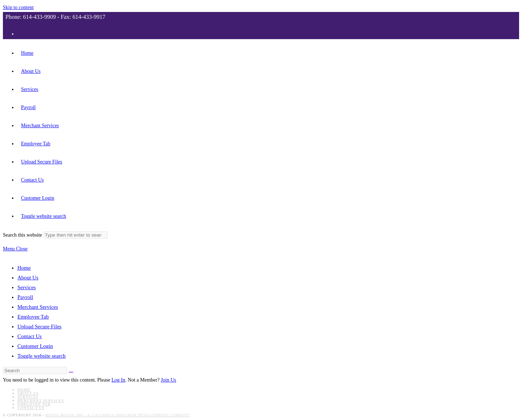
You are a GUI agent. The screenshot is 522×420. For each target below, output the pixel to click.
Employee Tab (33, 317)
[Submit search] (76, 235)
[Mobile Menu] (15, 249)
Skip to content (18, 7)
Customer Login (35, 346)
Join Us (169, 380)
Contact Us (30, 336)
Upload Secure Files (40, 327)
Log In (119, 380)
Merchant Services (38, 307)
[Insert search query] (35, 371)
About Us (28, 278)
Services (27, 287)
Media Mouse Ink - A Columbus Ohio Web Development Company (118, 415)
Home (24, 268)
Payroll (25, 297)
